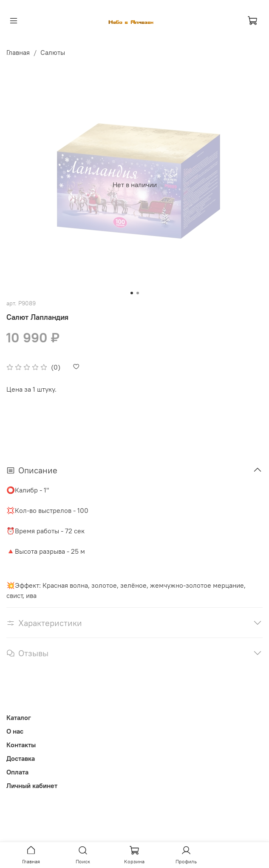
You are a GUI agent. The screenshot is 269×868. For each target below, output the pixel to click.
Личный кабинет (32, 785)
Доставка (21, 758)
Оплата (17, 772)
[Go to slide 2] (138, 293)
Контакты (21, 745)
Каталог (19, 717)
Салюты (53, 52)
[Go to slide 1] (132, 293)
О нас (15, 731)
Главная (18, 52)
